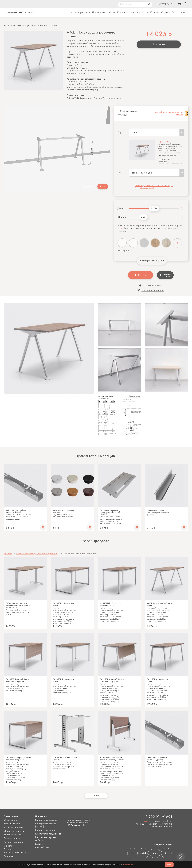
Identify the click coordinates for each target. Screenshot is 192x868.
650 (143, 217)
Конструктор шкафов (46, 820)
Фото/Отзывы (43, 848)
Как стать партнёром (15, 842)
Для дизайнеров (12, 839)
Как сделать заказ (13, 827)
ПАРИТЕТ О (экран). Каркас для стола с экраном (18, 759)
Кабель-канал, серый (156, 510)
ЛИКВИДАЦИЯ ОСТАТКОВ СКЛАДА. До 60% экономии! (154, 187)
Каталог (121, 13)
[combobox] (157, 132)
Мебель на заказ (13, 824)
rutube (155, 853)
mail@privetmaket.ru (162, 827)
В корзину (159, 44)
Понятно (169, 865)
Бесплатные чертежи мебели (46, 839)
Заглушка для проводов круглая (63, 511)
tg (166, 853)
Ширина (122, 217)
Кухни (112, 13)
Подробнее (128, 865)
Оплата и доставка (14, 831)
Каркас (121, 132)
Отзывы (165, 13)
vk (132, 853)
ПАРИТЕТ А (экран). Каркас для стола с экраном (112, 680)
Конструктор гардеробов (48, 834)
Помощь (155, 13)
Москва (148, 821)
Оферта (8, 846)
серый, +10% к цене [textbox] (142, 173)
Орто (120, 228)
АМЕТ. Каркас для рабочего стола (159, 604)
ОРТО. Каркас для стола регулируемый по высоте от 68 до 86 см (18, 606)
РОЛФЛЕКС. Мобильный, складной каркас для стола (112, 759)
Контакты (183, 13)
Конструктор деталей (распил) (46, 825)
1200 (154, 208)
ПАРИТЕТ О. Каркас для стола (63, 604)
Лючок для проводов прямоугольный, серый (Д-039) (110, 512)
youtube (144, 853)
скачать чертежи (165, 275)
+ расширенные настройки (152, 261)
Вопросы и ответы (13, 835)
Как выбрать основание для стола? (169, 113)
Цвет (120, 173)
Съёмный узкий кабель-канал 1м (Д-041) (16, 511)
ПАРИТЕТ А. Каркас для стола (157, 680)
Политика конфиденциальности (15, 851)
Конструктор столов (46, 830)
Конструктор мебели (79, 13)
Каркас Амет (164, 142)
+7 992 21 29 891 (165, 4)
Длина (121, 208)
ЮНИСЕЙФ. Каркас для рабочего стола (111, 604)
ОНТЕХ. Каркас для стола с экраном (65, 759)
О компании (10, 820)
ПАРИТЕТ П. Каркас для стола (63, 680)
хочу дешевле (89, 187)
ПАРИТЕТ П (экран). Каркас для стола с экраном (18, 680)
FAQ (174, 13)
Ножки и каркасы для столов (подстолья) (37, 25)
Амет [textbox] (134, 133)
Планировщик (99, 13)
